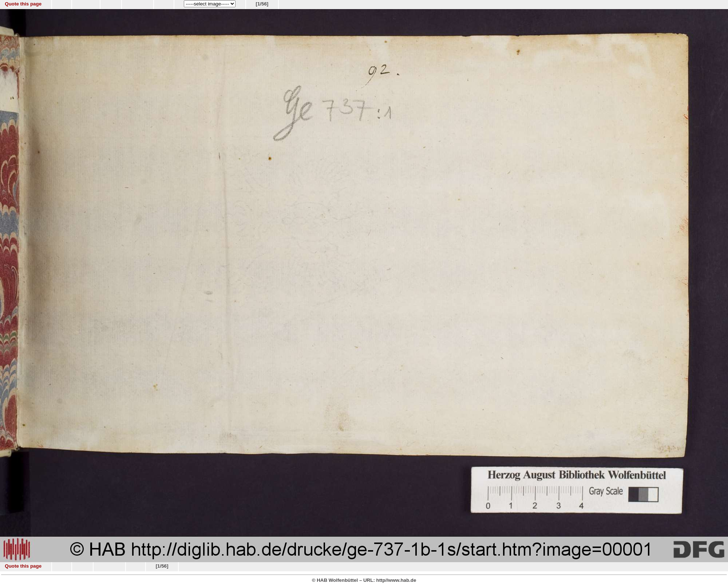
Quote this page (23, 4)
